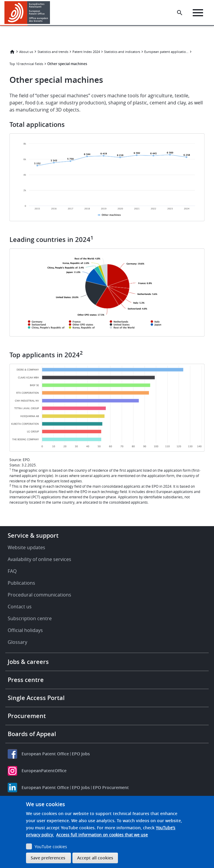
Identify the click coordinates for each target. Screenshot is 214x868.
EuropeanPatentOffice (44, 771)
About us (26, 52)
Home (12, 52)
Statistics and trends (53, 52)
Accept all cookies (95, 858)
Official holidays (25, 630)
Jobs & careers (28, 662)
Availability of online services (39, 559)
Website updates (26, 547)
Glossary (17, 642)
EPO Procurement (111, 787)
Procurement (27, 716)
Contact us (20, 607)
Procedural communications (39, 595)
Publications (21, 583)
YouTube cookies (51, 847)
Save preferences (48, 858)
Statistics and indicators (122, 52)
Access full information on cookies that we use (102, 835)
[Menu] (198, 13)
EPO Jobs (81, 754)
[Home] (27, 13)
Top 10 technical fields (26, 64)
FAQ (12, 571)
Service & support (33, 535)
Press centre (26, 680)
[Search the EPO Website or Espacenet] (180, 13)
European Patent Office (45, 754)
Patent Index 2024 (86, 52)
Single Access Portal (36, 698)
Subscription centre (30, 618)
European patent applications (166, 52)
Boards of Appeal (32, 734)
